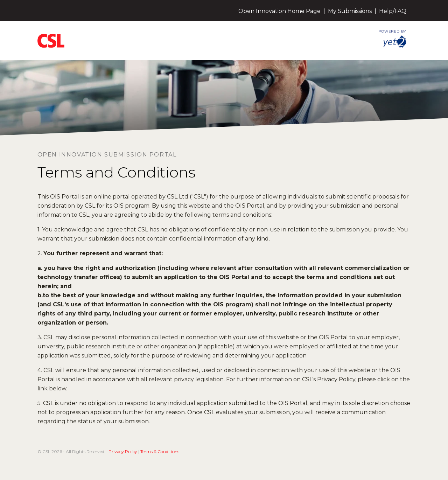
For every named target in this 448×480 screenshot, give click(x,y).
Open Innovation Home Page (279, 11)
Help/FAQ (393, 11)
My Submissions (350, 11)
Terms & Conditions (160, 451)
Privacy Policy (123, 451)
